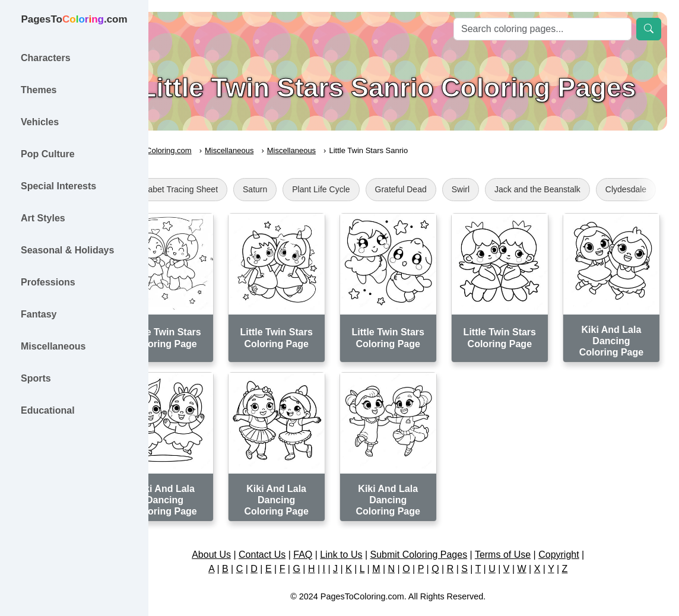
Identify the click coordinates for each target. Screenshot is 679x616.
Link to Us (367, 534)
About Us (237, 534)
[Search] (542, 29)
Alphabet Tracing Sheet (226, 189)
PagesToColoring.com (205, 150)
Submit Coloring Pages (445, 534)
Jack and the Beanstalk (589, 189)
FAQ (329, 534)
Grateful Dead (452, 189)
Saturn (307, 189)
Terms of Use (528, 534)
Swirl (512, 189)
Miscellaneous (281, 150)
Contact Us (288, 534)
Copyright (584, 534)
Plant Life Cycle (372, 189)
